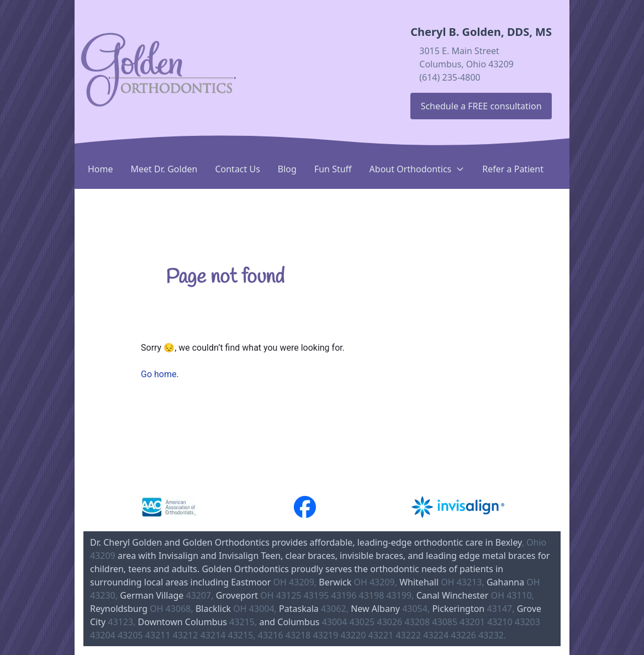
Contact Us (237, 169)
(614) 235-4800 (450, 77)
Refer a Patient (513, 169)
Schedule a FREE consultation (481, 106)
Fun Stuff (333, 169)
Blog (287, 169)
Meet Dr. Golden (164, 169)
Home (101, 169)
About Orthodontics (417, 169)
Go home (159, 374)
